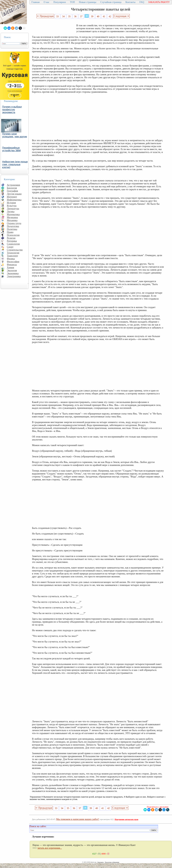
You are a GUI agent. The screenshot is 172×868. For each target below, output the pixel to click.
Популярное (60, 2)
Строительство (15, 250)
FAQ (142, 2)
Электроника (14, 276)
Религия (11, 238)
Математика (13, 214)
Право (10, 232)
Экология (12, 270)
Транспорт (12, 256)
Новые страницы (88, 2)
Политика (12, 229)
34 (63, 16)
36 (75, 16)
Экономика (13, 273)
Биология (12, 188)
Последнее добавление (112, 862)
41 (104, 16)
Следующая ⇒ (121, 16)
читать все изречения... (50, 848)
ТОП (72, 2)
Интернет (12, 197)
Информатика (14, 200)
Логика (11, 211)
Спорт (10, 247)
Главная (35, 2)
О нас (46, 2)
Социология (13, 244)
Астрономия (13, 185)
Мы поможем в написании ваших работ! (78, 819)
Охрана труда (14, 223)
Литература (13, 208)
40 (98, 16)
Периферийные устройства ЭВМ (11, 149)
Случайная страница (111, 2)
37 (81, 16)
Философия (13, 262)
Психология (13, 235)
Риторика (12, 241)
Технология (13, 253)
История (11, 203)
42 (110, 16)
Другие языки (14, 194)
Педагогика (13, 226)
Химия (10, 267)
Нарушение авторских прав (127, 819)
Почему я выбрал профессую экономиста (12, 110)
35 (69, 16)
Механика (12, 220)
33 (57, 16)
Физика (11, 259)
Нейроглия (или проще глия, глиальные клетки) (15, 164)
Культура (12, 206)
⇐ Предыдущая (45, 16)
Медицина (12, 217)
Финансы (12, 264)
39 (92, 16)
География (12, 191)
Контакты (130, 2)
